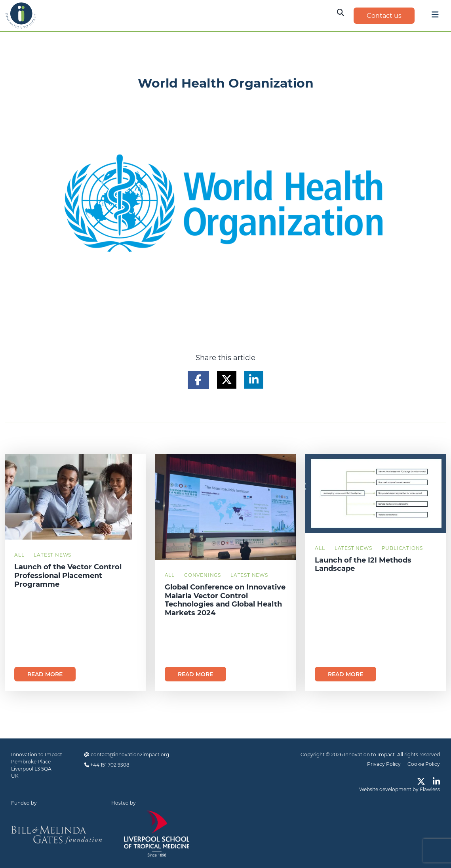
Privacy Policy (384, 764)
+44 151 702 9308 (110, 765)
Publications (402, 548)
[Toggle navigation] (435, 17)
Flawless (430, 789)
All (19, 555)
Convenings (203, 575)
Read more (45, 674)
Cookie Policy (424, 764)
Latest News (52, 555)
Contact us (384, 16)
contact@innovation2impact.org (130, 754)
